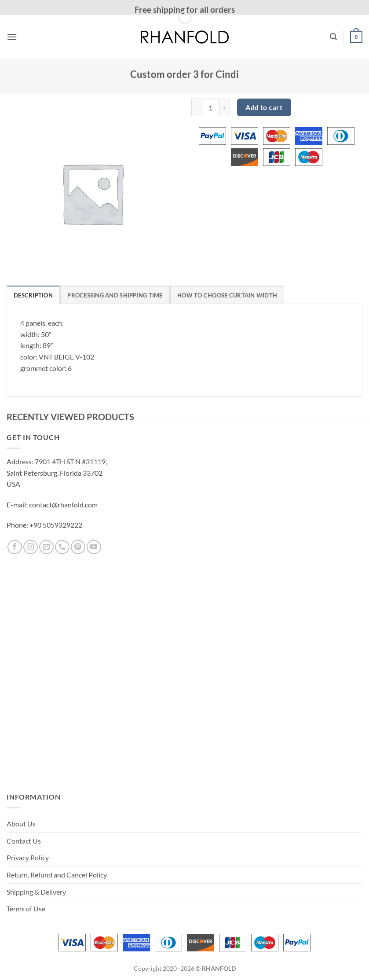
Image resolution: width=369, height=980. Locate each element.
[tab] (33, 295)
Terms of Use (26, 908)
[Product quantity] (211, 107)
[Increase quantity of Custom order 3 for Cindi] (225, 107)
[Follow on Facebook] (15, 547)
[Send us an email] (46, 547)
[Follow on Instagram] (31, 547)
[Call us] (62, 547)
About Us (21, 824)
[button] (12, 37)
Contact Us (24, 841)
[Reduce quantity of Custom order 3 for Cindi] (197, 107)
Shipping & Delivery (36, 892)
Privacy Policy (28, 857)
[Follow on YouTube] (94, 547)
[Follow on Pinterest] (78, 547)
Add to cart (264, 107)
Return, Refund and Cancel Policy (57, 875)
